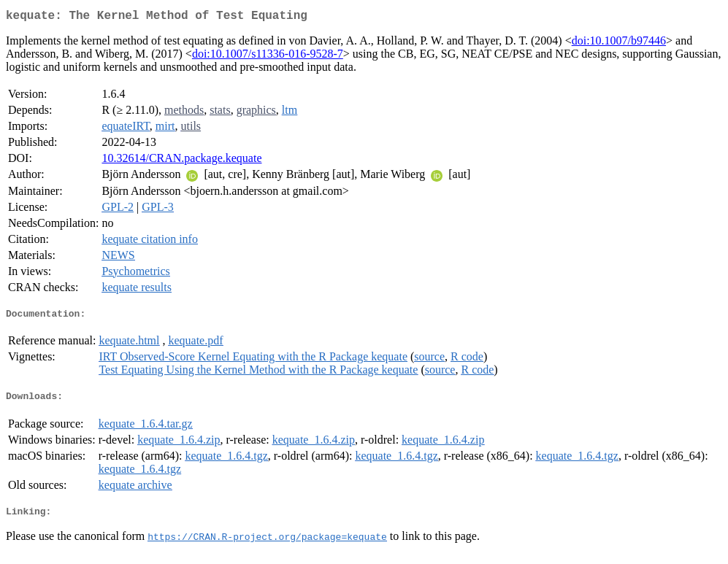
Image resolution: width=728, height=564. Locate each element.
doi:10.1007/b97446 (619, 43)
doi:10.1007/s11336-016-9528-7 (268, 57)
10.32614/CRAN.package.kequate (181, 161)
